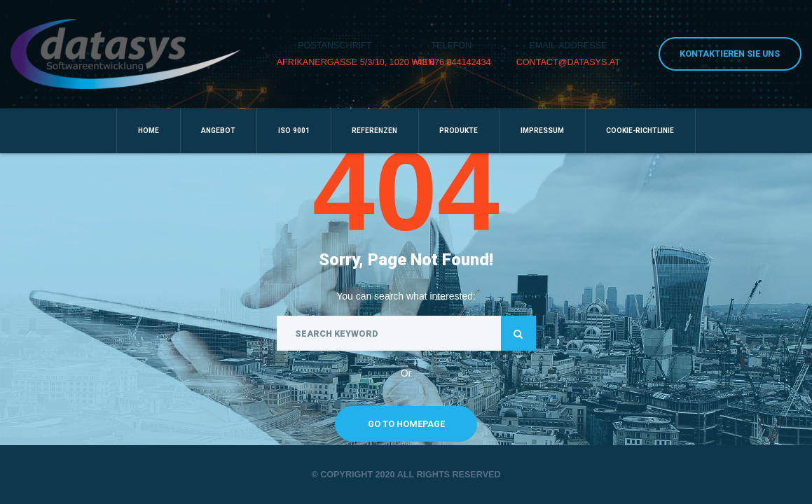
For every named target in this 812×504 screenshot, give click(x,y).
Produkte (459, 131)
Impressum (542, 131)
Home (149, 131)
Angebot (218, 131)
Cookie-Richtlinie (640, 131)
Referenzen (374, 131)
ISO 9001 (294, 131)
